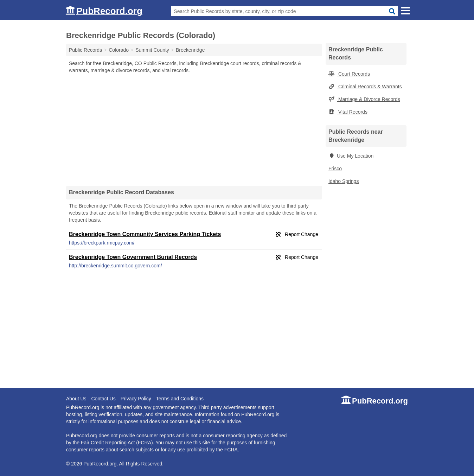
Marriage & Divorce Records (364, 99)
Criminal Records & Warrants (365, 87)
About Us (76, 399)
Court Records (349, 74)
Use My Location (351, 156)
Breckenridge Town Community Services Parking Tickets (145, 234)
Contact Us (103, 399)
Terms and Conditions (180, 399)
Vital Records (348, 112)
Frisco (335, 169)
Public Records (85, 50)
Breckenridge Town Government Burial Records (133, 257)
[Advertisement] (194, 129)
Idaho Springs (344, 181)
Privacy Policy (136, 399)
